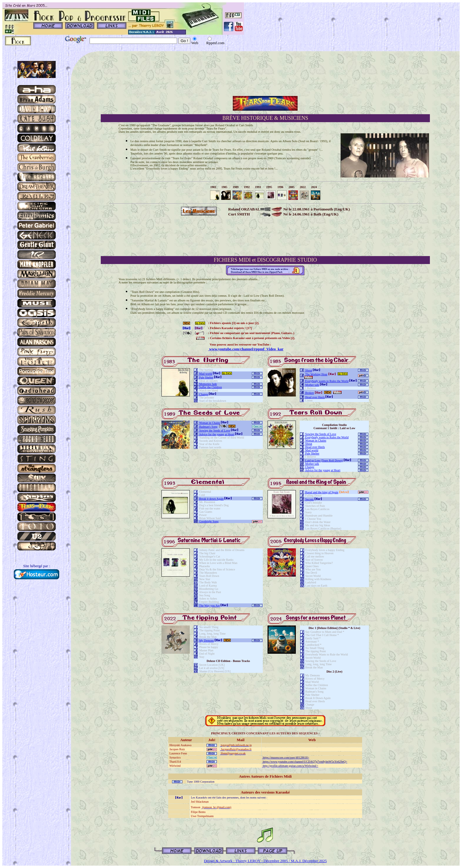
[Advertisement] (265, 239)
